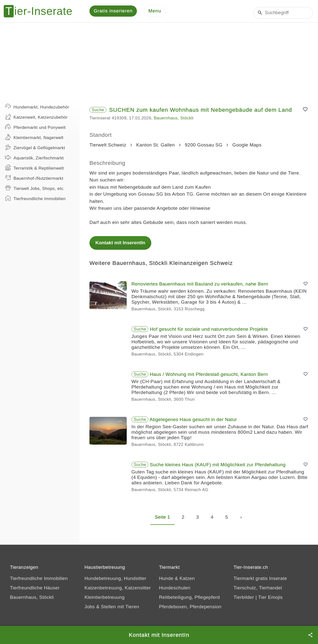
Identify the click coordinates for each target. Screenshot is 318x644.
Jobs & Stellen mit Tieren (112, 609)
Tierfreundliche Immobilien (35, 201)
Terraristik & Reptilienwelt (34, 170)
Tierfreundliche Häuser (35, 590)
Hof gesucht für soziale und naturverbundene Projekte (209, 332)
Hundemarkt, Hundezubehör (37, 109)
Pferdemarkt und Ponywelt (35, 130)
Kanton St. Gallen (156, 148)
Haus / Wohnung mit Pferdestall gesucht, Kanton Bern (209, 377)
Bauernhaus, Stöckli (174, 121)
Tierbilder (244, 600)
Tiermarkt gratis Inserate (260, 581)
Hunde (166, 581)
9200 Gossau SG (204, 148)
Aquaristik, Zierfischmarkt (34, 160)
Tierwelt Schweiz (108, 148)
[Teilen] (311, 635)
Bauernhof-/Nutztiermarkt (34, 180)
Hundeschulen (175, 590)
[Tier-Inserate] (41, 12)
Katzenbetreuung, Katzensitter (118, 590)
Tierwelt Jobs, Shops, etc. (35, 191)
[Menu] (155, 13)
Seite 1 (162, 520)
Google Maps (247, 148)
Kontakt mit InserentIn (120, 245)
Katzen (187, 581)
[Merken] (305, 112)
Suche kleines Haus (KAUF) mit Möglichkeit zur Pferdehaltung (218, 467)
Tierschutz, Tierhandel (258, 590)
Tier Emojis (270, 600)
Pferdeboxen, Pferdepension (190, 609)
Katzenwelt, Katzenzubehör (36, 119)
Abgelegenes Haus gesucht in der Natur (193, 422)
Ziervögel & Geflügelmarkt (35, 150)
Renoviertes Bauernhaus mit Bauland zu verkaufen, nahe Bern (200, 287)
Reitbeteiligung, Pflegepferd (189, 600)
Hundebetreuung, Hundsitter (115, 581)
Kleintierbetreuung (104, 600)
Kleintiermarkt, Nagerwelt (34, 140)
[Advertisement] (159, 62)
